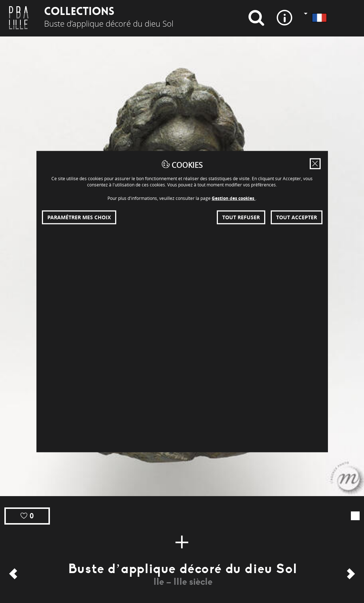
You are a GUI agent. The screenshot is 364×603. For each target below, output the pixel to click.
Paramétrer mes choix (79, 217)
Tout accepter (297, 217)
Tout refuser (241, 217)
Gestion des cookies (234, 198)
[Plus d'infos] (182, 542)
